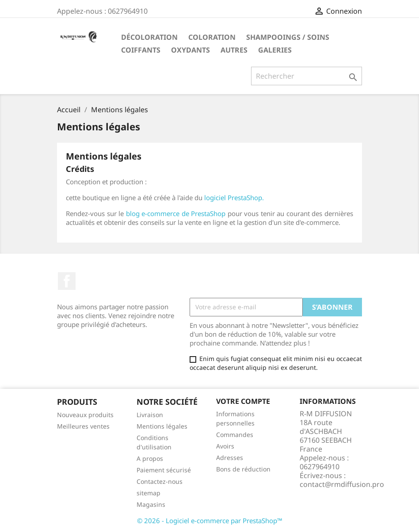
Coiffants (141, 50)
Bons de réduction (243, 469)
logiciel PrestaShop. (234, 198)
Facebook (67, 281)
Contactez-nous (160, 481)
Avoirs (225, 446)
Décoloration (149, 37)
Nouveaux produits (85, 415)
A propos (150, 458)
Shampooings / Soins (288, 37)
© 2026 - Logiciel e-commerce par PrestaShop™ (210, 521)
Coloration (212, 37)
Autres (234, 50)
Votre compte (243, 401)
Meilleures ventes (83, 426)
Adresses (230, 458)
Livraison (150, 415)
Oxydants (190, 50)
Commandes (235, 435)
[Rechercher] (307, 76)
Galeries (275, 50)
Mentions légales (162, 426)
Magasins (151, 504)
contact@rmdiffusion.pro (342, 484)
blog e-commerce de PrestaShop (176, 213)
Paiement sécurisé (164, 470)
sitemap (149, 493)
